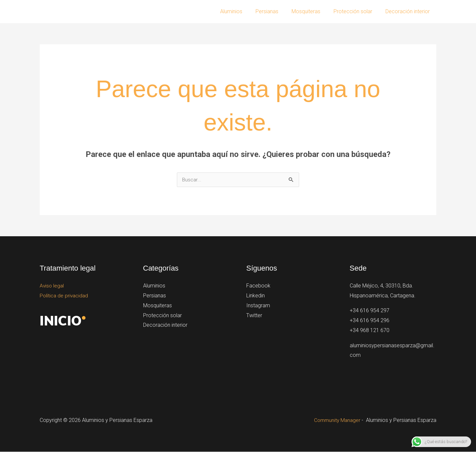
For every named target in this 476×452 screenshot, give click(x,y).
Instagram (258, 305)
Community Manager (336, 420)
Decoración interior (409, 11)
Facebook (258, 286)
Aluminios (243, 11)
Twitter (254, 315)
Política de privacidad (65, 296)
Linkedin (256, 296)
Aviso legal (52, 286)
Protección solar (357, 11)
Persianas (276, 11)
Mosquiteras (313, 11)
